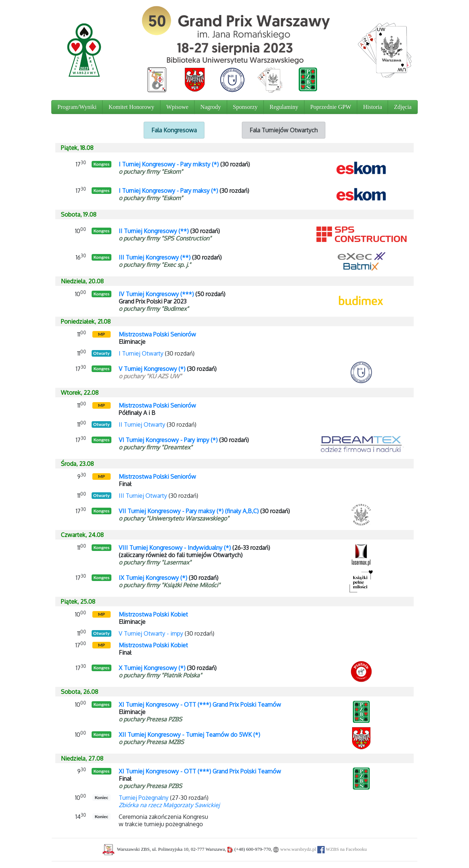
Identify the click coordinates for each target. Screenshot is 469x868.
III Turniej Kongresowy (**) (155, 257)
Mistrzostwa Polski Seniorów (157, 334)
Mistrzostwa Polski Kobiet (153, 614)
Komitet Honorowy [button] (131, 107)
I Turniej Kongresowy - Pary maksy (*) (168, 191)
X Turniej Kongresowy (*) (152, 668)
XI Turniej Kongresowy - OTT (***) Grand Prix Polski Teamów (200, 705)
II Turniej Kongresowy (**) (154, 231)
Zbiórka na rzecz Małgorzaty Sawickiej (169, 805)
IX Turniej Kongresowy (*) (153, 578)
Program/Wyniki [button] (77, 107)
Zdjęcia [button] (403, 107)
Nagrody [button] (211, 107)
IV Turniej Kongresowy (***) (156, 294)
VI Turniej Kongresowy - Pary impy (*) (168, 440)
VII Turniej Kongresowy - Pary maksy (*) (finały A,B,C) (189, 511)
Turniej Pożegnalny (144, 798)
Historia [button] (373, 107)
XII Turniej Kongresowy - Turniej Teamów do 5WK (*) (189, 735)
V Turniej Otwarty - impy (151, 633)
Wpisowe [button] (177, 107)
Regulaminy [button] (284, 107)
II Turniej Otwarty (142, 424)
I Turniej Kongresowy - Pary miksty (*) (169, 164)
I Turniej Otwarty (141, 353)
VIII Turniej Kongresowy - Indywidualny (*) (175, 548)
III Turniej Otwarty (143, 496)
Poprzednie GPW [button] (331, 107)
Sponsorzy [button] (245, 107)
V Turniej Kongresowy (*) (152, 369)
